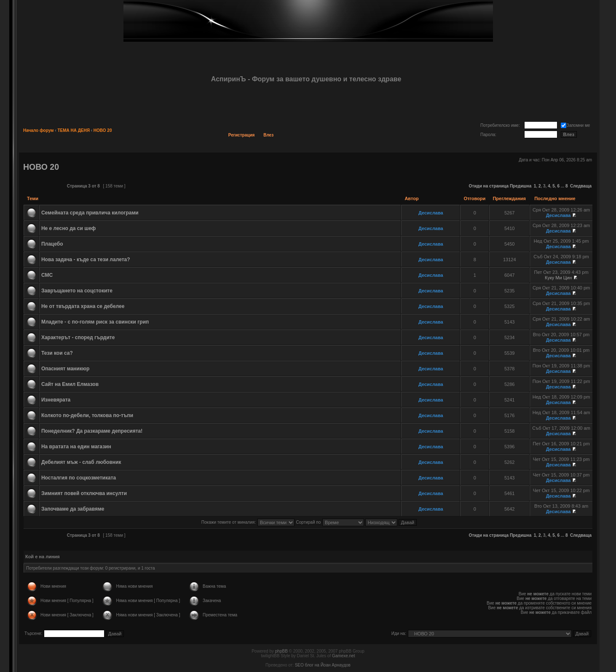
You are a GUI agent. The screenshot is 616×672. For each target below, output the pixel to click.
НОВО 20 (103, 130)
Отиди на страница (489, 186)
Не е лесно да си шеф (68, 228)
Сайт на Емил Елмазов (70, 384)
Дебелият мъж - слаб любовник (81, 462)
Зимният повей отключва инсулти (84, 493)
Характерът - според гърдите (78, 337)
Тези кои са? (57, 353)
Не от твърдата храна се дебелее (83, 306)
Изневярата (56, 400)
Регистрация (242, 135)
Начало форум (39, 130)
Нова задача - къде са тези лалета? (86, 260)
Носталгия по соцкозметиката (79, 478)
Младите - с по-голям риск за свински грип (95, 322)
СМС (47, 275)
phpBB (281, 651)
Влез (268, 135)
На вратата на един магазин (76, 447)
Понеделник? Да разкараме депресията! (92, 431)
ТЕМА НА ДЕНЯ (74, 130)
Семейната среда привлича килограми (90, 213)
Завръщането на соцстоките (77, 291)
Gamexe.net (343, 656)
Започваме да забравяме (73, 509)
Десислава (431, 213)
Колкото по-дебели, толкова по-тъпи (87, 415)
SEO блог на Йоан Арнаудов (323, 665)
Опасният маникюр (65, 369)
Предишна (521, 186)
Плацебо (52, 244)
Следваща (581, 186)
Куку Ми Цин (558, 278)
